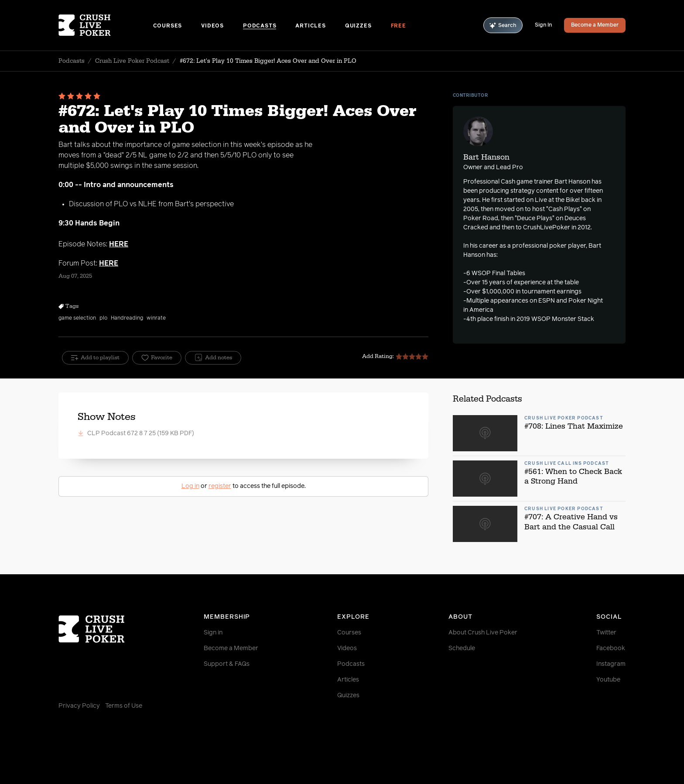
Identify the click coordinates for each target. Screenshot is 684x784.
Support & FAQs (227, 664)
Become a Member (595, 25)
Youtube (608, 680)
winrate (156, 318)
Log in (190, 486)
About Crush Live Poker (483, 633)
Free (398, 26)
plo (103, 318)
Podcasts (260, 26)
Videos (212, 26)
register (220, 486)
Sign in (213, 633)
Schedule (462, 648)
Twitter (606, 633)
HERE (119, 244)
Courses (168, 26)
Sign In (543, 25)
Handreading (127, 318)
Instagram (611, 664)
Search (503, 26)
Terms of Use (124, 706)
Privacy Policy (79, 706)
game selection (77, 318)
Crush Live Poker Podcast (132, 61)
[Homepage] (106, 25)
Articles (310, 26)
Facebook (611, 648)
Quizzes (358, 26)
